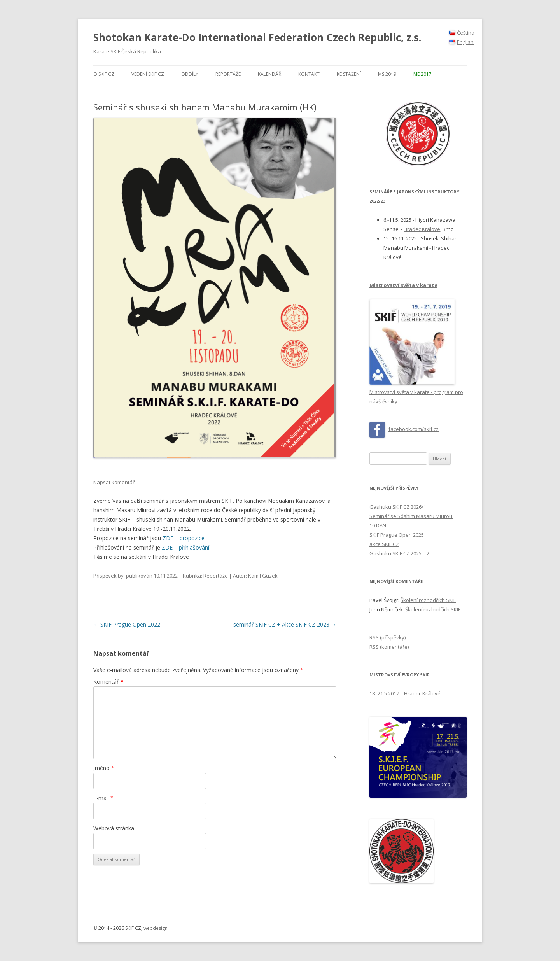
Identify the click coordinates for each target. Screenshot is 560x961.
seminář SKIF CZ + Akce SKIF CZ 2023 (285, 624)
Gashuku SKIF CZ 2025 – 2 (399, 553)
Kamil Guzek (263, 576)
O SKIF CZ (104, 74)
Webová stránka (114, 828)
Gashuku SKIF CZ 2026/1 (398, 507)
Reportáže (228, 74)
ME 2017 (423, 74)
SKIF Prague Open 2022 (127, 624)
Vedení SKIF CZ (148, 74)
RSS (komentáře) (389, 647)
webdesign (156, 928)
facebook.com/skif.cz (414, 429)
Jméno (104, 768)
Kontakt (309, 74)
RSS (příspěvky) (388, 637)
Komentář (108, 682)
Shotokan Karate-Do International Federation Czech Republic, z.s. (257, 37)
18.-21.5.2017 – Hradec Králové (405, 693)
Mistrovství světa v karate (403, 285)
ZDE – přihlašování (185, 547)
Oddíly (190, 74)
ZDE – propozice (184, 538)
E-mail (103, 798)
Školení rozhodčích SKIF (428, 600)
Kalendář (269, 74)
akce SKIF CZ (384, 544)
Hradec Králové (422, 229)
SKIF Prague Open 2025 (397, 535)
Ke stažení (349, 74)
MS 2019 (387, 74)
